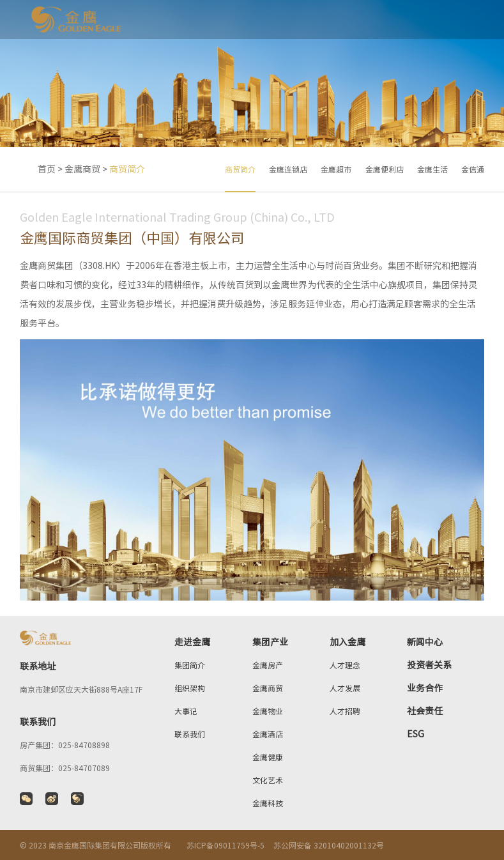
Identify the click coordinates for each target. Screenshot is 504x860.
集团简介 (190, 665)
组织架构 (190, 688)
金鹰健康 (268, 757)
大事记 (186, 711)
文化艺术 (268, 780)
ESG (416, 734)
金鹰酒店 (268, 734)
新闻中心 (425, 642)
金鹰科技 (268, 803)
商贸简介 (240, 169)
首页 (47, 169)
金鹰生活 (432, 169)
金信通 (473, 169)
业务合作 (425, 688)
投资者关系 (429, 665)
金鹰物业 (268, 711)
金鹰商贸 (82, 169)
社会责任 (425, 711)
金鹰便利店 (385, 169)
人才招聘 (345, 711)
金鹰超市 (336, 169)
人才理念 (345, 665)
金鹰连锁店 (288, 169)
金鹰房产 (268, 665)
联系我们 (190, 734)
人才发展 (345, 688)
